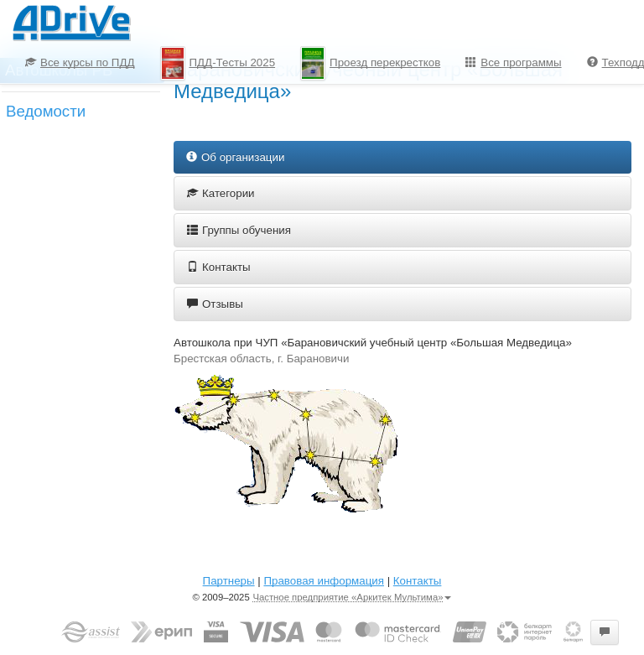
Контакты (219, 267)
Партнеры (229, 581)
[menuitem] (80, 63)
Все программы (513, 62)
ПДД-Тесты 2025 (218, 63)
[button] (605, 632)
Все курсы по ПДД (80, 62)
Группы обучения (239, 230)
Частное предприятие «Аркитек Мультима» (352, 597)
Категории (221, 193)
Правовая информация (323, 581)
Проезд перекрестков (370, 63)
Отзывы (215, 304)
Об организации (235, 157)
